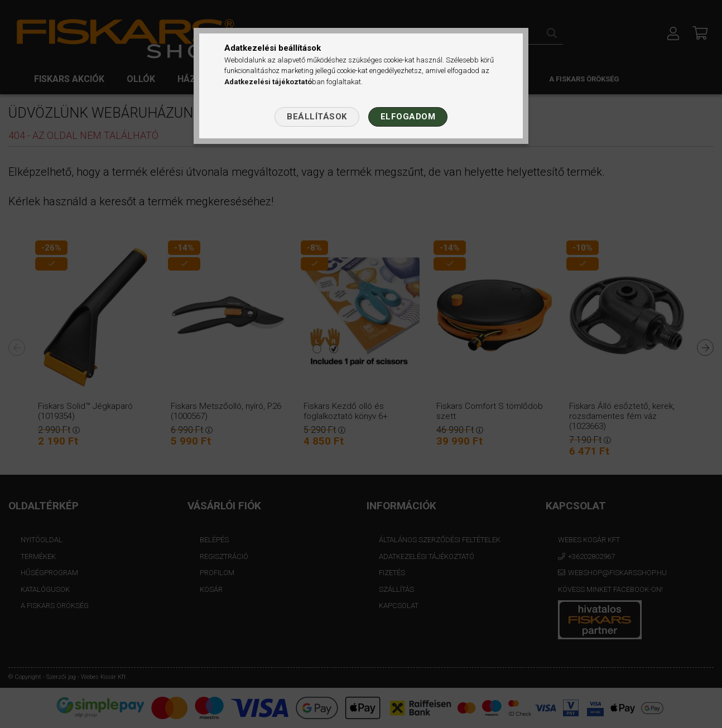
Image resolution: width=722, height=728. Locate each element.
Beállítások (317, 117)
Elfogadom (408, 117)
